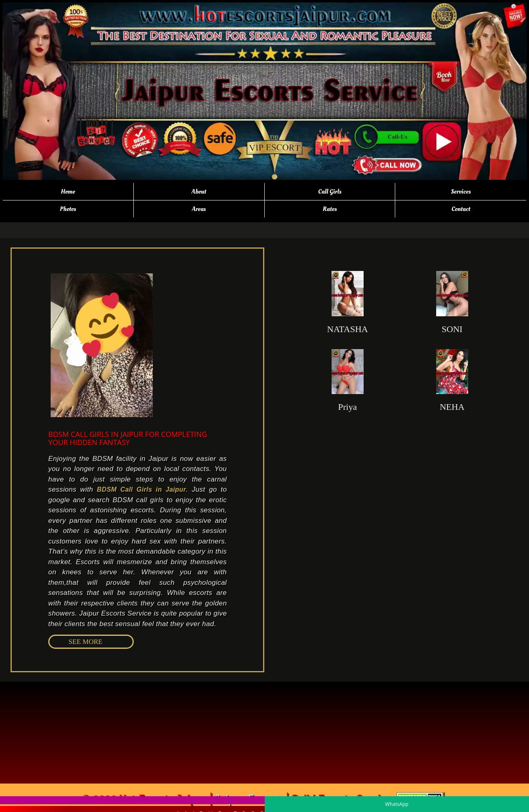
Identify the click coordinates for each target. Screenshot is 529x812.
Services (461, 192)
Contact (461, 209)
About (199, 192)
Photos (68, 209)
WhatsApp (397, 804)
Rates (330, 209)
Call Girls (330, 192)
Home (68, 192)
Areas (199, 209)
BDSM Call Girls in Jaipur (141, 489)
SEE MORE (86, 642)
